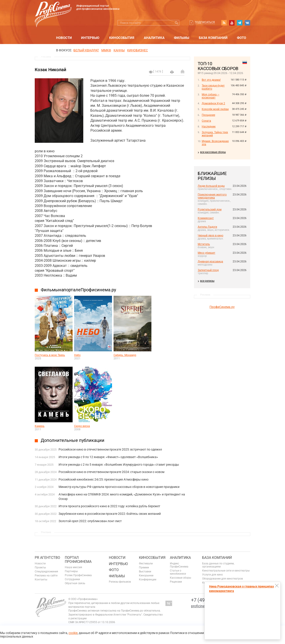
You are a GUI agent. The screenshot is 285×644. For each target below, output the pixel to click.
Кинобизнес (137, 50)
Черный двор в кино (211, 235)
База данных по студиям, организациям (218, 565)
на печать (172, 72)
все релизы (207, 281)
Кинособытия (122, 38)
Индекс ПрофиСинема (179, 565)
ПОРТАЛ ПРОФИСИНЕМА (78, 560)
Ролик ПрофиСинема (78, 575)
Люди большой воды (211, 186)
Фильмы (182, 38)
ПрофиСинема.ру (222, 307)
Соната (206, 121)
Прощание (208, 115)
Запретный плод (208, 270)
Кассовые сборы (180, 578)
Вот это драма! (211, 80)
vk (247, 23)
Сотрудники (72, 579)
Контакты (41, 580)
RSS (224, 23)
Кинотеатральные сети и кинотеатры (226, 571)
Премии (144, 568)
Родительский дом (210, 209)
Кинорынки (146, 576)
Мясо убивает (207, 253)
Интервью (90, 38)
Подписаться (205, 22)
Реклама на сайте (46, 576)
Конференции (148, 580)
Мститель (204, 244)
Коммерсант (206, 218)
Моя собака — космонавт (211, 96)
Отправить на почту (183, 71)
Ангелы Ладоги (207, 227)
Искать (176, 23)
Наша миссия (73, 567)
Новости (64, 38)
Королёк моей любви (215, 109)
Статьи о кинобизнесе (178, 572)
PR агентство (47, 558)
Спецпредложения (46, 572)
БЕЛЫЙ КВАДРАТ (86, 50)
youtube (232, 23)
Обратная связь (75, 583)
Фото (241, 38)
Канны (119, 50)
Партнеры (71, 571)
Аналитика (154, 38)
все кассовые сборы (213, 152)
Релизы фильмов (120, 582)
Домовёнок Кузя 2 (213, 103)
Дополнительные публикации (73, 440)
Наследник (209, 127)
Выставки (145, 572)
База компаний (213, 38)
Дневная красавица (210, 262)
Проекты (40, 568)
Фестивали (146, 563)
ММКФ (106, 50)
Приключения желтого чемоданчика (212, 196)
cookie (73, 633)
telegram (240, 23)
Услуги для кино (213, 575)
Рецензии (176, 582)
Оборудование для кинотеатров (223, 579)
